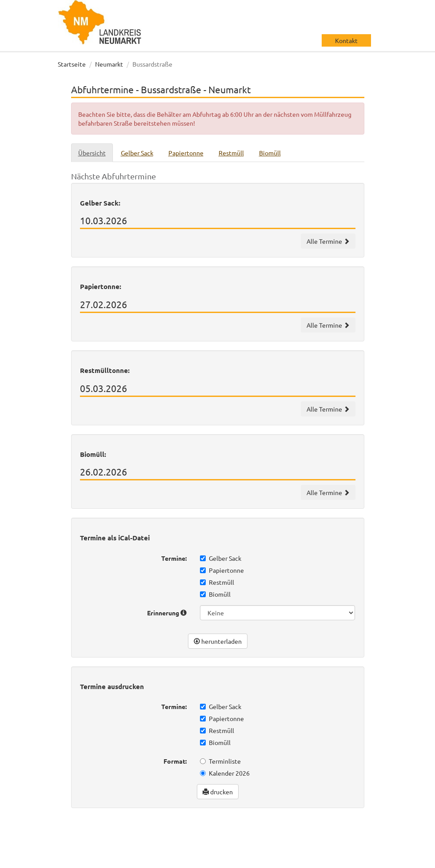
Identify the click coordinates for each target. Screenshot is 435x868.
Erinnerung (167, 613)
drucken (218, 792)
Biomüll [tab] (270, 153)
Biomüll (215, 594)
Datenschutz (85, 859)
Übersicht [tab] (92, 153)
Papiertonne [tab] (186, 153)
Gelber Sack (221, 558)
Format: (175, 761)
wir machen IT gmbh (341, 832)
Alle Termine (328, 241)
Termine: (174, 558)
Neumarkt (109, 64)
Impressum (127, 859)
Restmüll (217, 582)
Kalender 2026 (225, 773)
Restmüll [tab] (231, 153)
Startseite (72, 64)
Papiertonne (222, 570)
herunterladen (218, 641)
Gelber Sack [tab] (137, 153)
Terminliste (220, 761)
